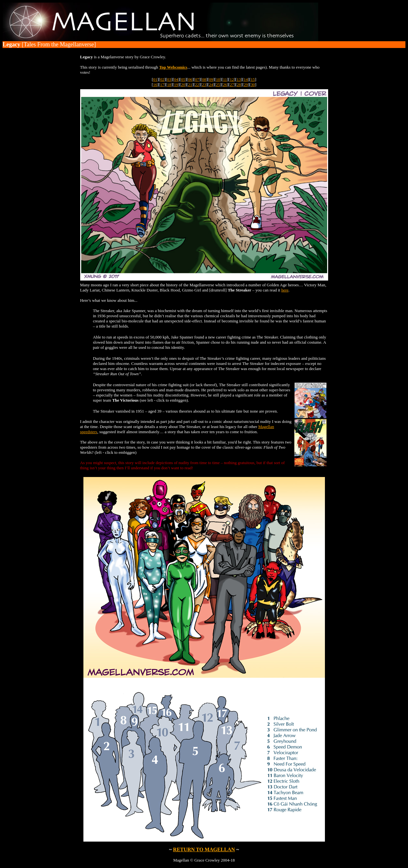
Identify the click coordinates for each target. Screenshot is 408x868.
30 (253, 85)
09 (211, 79)
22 (197, 85)
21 (190, 85)
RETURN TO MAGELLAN (204, 849)
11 (225, 79)
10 (218, 79)
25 (218, 85)
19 (176, 85)
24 (211, 85)
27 (232, 85)
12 (232, 79)
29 (246, 85)
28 (239, 85)
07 (197, 79)
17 (162, 85)
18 (169, 85)
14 (246, 79)
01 (155, 79)
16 (155, 85)
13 (239, 79)
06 (190, 79)
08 (204, 79)
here (285, 290)
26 (225, 85)
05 (183, 79)
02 (162, 79)
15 (253, 79)
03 (169, 79)
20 (183, 85)
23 (204, 85)
